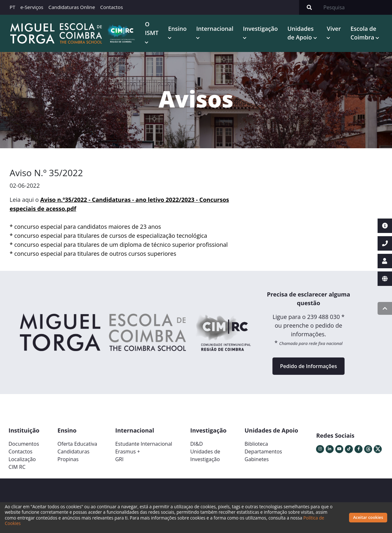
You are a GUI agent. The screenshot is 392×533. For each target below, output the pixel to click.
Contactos (111, 7)
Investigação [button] (260, 29)
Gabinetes (257, 459)
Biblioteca (256, 444)
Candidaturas (73, 451)
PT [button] (13, 7)
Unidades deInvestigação (205, 455)
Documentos (24, 444)
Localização (22, 459)
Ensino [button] (177, 29)
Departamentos (263, 451)
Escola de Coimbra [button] (363, 33)
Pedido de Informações (309, 366)
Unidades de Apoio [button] (301, 33)
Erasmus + (128, 451)
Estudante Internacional (144, 444)
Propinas (68, 459)
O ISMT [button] (152, 28)
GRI (119, 459)
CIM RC (17, 467)
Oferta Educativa (77, 444)
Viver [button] (334, 29)
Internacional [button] (215, 29)
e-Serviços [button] (32, 7)
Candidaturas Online (72, 7)
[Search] (356, 7)
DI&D (196, 444)
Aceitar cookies (368, 517)
